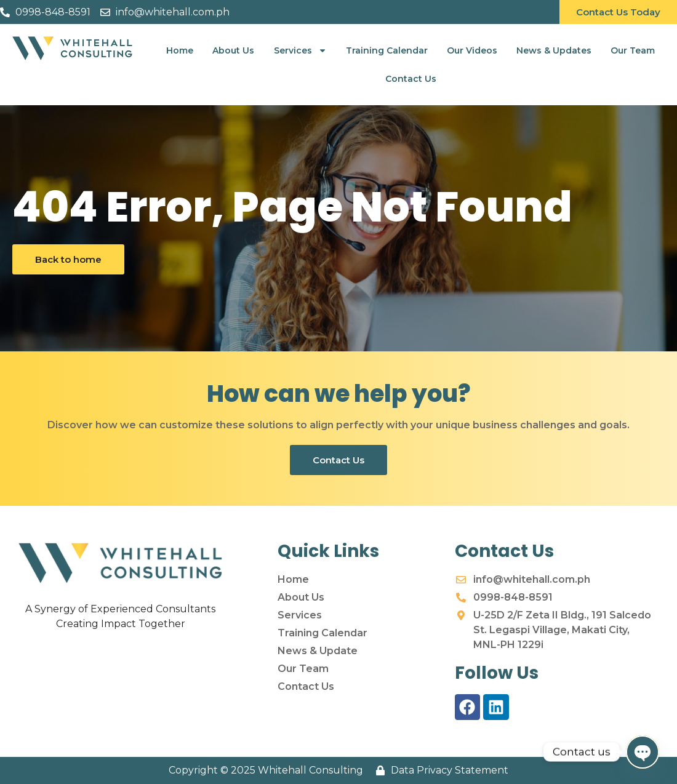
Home (180, 50)
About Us (233, 50)
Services (300, 50)
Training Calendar (387, 50)
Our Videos (472, 50)
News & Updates (554, 50)
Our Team (633, 50)
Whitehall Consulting (310, 770)
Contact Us (411, 79)
